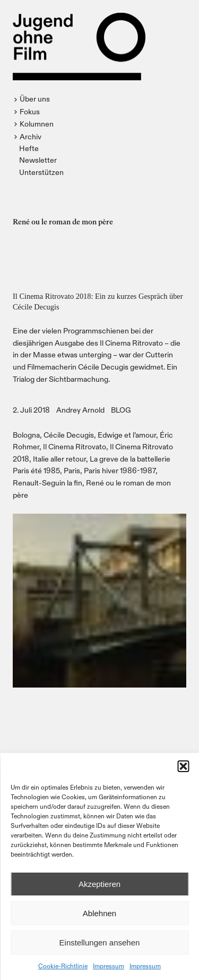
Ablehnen (99, 913)
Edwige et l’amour (127, 435)
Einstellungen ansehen (100, 943)
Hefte (29, 148)
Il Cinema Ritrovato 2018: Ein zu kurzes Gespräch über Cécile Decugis (98, 301)
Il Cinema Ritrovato (75, 446)
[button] (183, 766)
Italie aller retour (59, 459)
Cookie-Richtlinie (63, 966)
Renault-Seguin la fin (47, 483)
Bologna (26, 435)
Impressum (109, 966)
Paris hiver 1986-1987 (120, 470)
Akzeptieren (99, 884)
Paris (72, 470)
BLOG (121, 410)
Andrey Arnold (80, 410)
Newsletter (38, 160)
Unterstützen (41, 172)
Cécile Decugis (69, 435)
